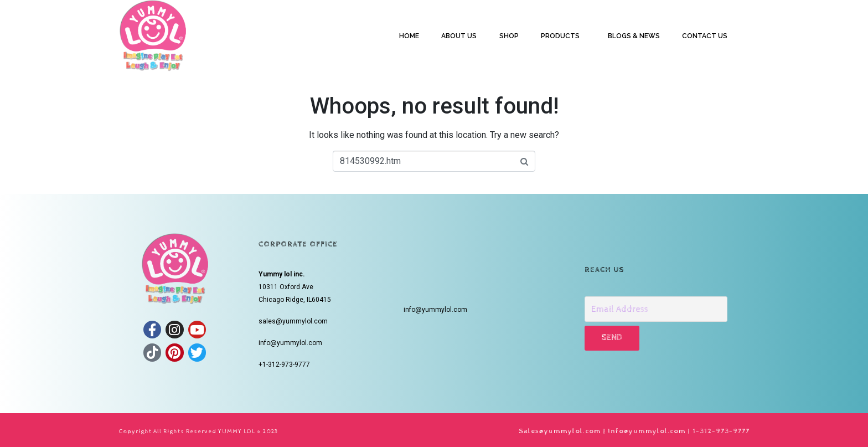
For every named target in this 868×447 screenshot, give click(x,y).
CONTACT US (705, 36)
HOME (409, 36)
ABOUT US (459, 36)
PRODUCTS (560, 36)
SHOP (509, 36)
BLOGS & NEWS (634, 36)
